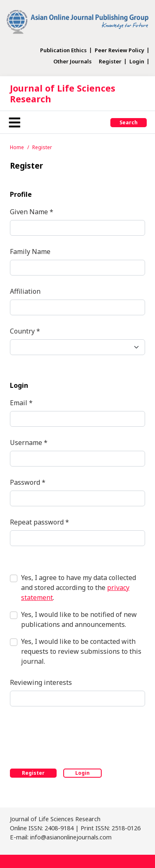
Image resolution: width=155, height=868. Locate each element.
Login (137, 62)
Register (110, 62)
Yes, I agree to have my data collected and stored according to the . (79, 588)
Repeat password (39, 522)
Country (25, 331)
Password (28, 482)
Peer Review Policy (119, 50)
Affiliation (25, 291)
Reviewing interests (41, 682)
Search (129, 122)
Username (29, 442)
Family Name (30, 251)
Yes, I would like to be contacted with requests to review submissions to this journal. (81, 651)
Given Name (32, 212)
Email (21, 403)
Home (17, 147)
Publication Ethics (63, 50)
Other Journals (73, 62)
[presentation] (73, 736)
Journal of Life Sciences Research (63, 93)
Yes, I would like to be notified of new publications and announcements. (79, 619)
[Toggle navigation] (14, 122)
